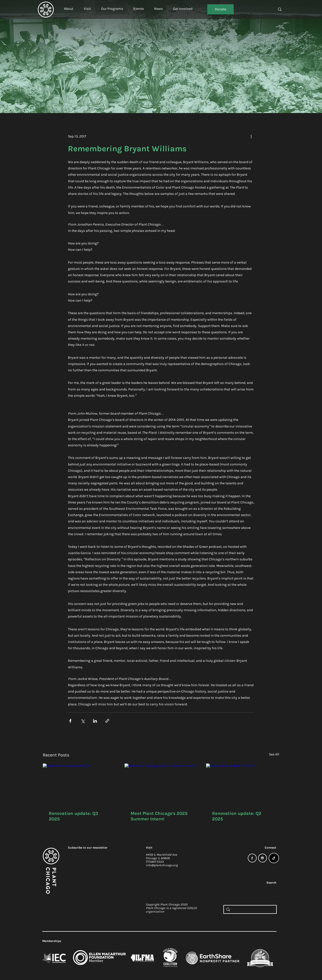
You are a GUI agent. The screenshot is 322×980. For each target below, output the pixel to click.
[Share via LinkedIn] (95, 721)
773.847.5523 (155, 862)
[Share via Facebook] (70, 721)
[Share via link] (107, 721)
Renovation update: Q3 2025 (73, 816)
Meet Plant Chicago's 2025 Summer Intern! (159, 816)
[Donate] (220, 9)
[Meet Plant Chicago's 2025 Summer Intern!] (161, 784)
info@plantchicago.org (162, 865)
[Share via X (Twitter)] (83, 721)
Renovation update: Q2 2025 (237, 816)
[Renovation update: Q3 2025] (79, 784)
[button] (69, 7)
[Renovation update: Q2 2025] (243, 784)
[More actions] (251, 136)
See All (274, 754)
